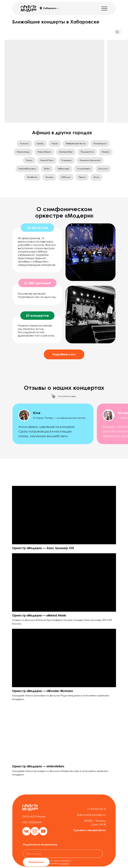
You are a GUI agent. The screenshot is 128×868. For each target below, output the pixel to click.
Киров (55, 143)
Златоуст (24, 143)
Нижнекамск (100, 143)
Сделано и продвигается (89, 830)
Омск (96, 177)
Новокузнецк (23, 152)
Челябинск (32, 177)
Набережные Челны (76, 143)
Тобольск (66, 177)
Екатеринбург (66, 152)
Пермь (82, 177)
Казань (40, 143)
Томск (29, 160)
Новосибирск (44, 152)
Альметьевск (84, 169)
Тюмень (49, 177)
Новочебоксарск (27, 169)
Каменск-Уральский (90, 160)
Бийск (47, 169)
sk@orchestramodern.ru (91, 815)
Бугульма (103, 169)
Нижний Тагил (47, 160)
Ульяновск (67, 160)
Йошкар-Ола (87, 152)
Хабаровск (50, 8)
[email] (63, 854)
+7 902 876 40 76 (96, 809)
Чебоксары (63, 169)
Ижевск (106, 152)
